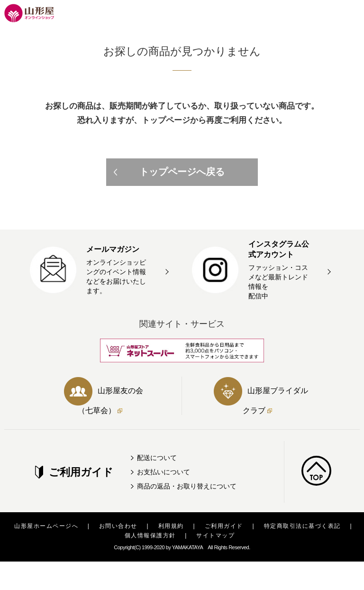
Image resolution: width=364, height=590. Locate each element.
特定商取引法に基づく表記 (302, 526)
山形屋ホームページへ (46, 526)
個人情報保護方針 (150, 535)
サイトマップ (215, 535)
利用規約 (171, 526)
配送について (157, 458)
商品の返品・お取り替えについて (187, 486)
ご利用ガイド (224, 526)
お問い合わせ (118, 526)
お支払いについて (164, 472)
